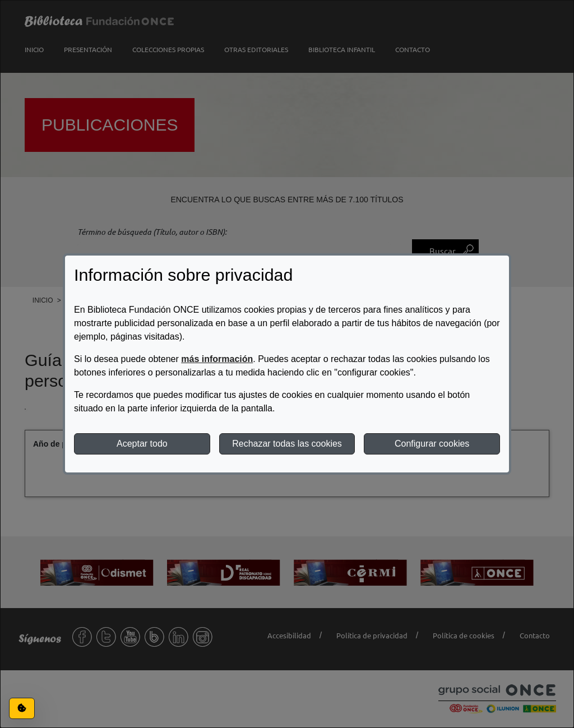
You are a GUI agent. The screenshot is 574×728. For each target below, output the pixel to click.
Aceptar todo (142, 444)
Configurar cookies (432, 444)
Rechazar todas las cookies (287, 444)
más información (217, 359)
